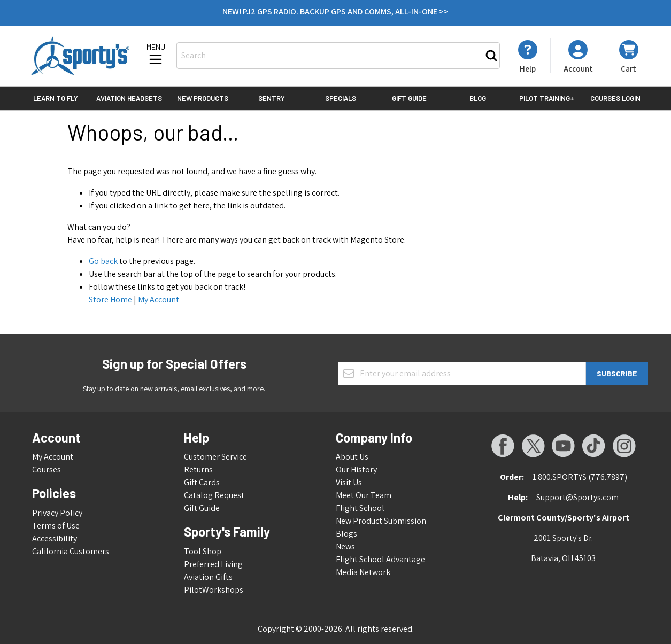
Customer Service (215, 457)
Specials (341, 98)
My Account (159, 300)
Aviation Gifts (208, 577)
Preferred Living (213, 564)
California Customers (71, 551)
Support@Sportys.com (577, 497)
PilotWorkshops (214, 590)
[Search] (491, 56)
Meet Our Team (364, 495)
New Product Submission (381, 521)
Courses (47, 470)
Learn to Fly (56, 98)
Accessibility (55, 538)
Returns (198, 470)
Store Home (110, 300)
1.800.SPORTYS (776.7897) (580, 477)
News (345, 546)
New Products (203, 98)
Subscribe (617, 373)
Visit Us (349, 482)
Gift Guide (409, 98)
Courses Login (615, 98)
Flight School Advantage (380, 559)
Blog (478, 98)
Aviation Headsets (129, 98)
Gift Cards (202, 482)
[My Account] (528, 57)
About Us (352, 457)
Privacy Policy (57, 513)
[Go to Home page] (80, 56)
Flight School (360, 508)
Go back (103, 261)
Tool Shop (203, 551)
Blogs (346, 534)
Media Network (363, 572)
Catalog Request (214, 495)
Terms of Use (56, 526)
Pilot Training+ (547, 98)
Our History (356, 470)
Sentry (272, 98)
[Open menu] (156, 55)
